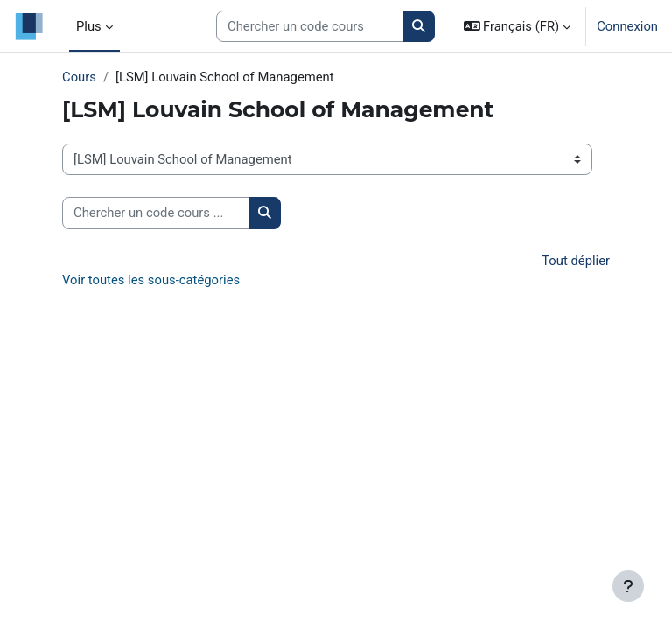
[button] (518, 26)
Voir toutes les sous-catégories (151, 280)
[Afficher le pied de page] (628, 586)
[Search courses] (310, 26)
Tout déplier (576, 261)
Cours (79, 77)
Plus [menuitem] (89, 26)
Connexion (627, 26)
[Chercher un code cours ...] (156, 213)
